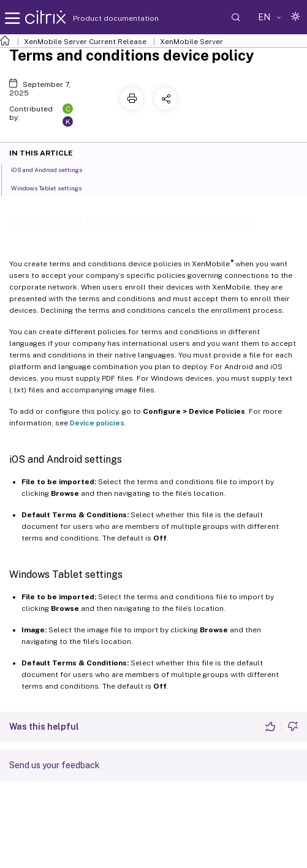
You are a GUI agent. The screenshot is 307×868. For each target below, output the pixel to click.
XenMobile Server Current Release (85, 42)
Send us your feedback (55, 765)
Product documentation (100, 18)
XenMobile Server (191, 42)
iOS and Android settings (53, 169)
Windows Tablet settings (53, 187)
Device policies (97, 423)
